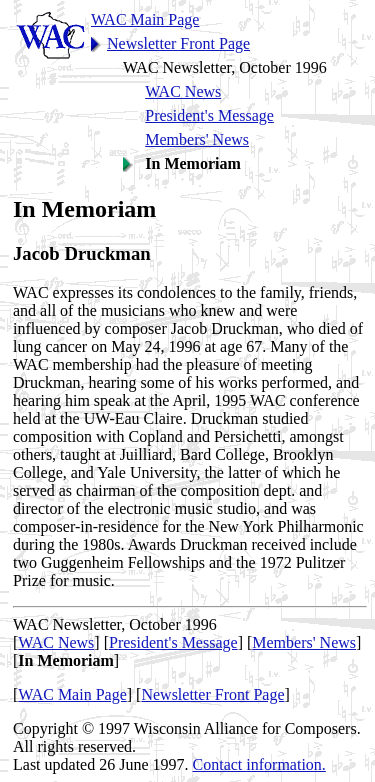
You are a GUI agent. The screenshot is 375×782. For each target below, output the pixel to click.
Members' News (197, 139)
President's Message (209, 115)
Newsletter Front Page (178, 43)
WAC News (183, 91)
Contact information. (259, 764)
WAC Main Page (145, 19)
